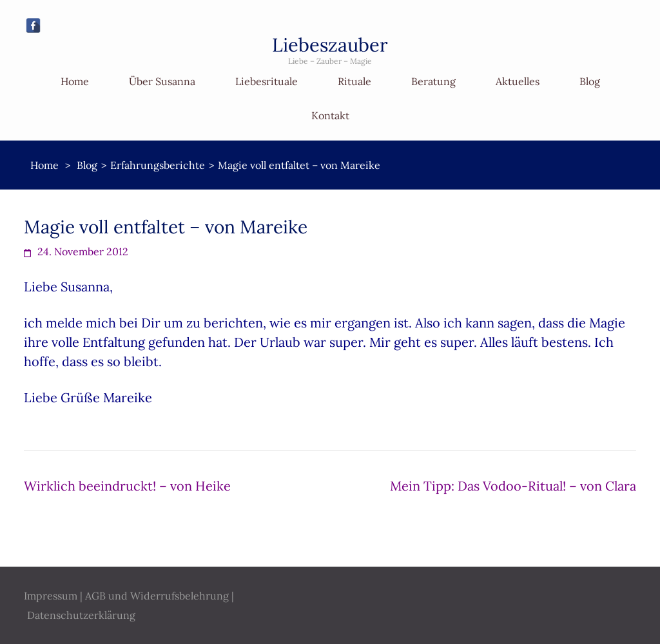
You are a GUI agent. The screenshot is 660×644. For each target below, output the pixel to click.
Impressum (51, 596)
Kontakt (330, 115)
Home (75, 81)
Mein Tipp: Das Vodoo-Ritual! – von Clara (513, 486)
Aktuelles (518, 81)
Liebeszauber (330, 45)
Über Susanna (162, 81)
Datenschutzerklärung (81, 615)
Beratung (433, 81)
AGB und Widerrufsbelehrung (157, 596)
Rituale (354, 81)
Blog (590, 81)
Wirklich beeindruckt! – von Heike (127, 486)
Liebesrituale (267, 81)
